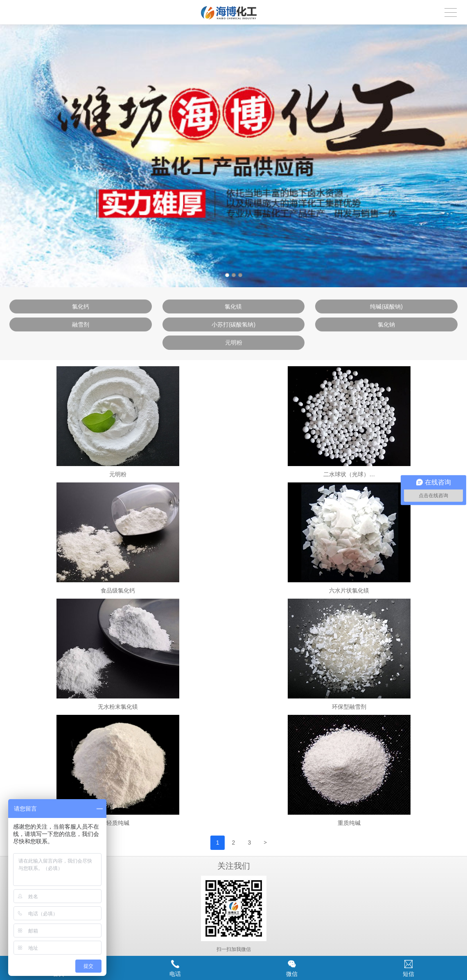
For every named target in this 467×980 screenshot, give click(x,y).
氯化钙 (81, 306)
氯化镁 (233, 306)
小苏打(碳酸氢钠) (233, 324)
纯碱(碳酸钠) (386, 306)
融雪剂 (81, 324)
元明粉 (234, 342)
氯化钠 (386, 324)
